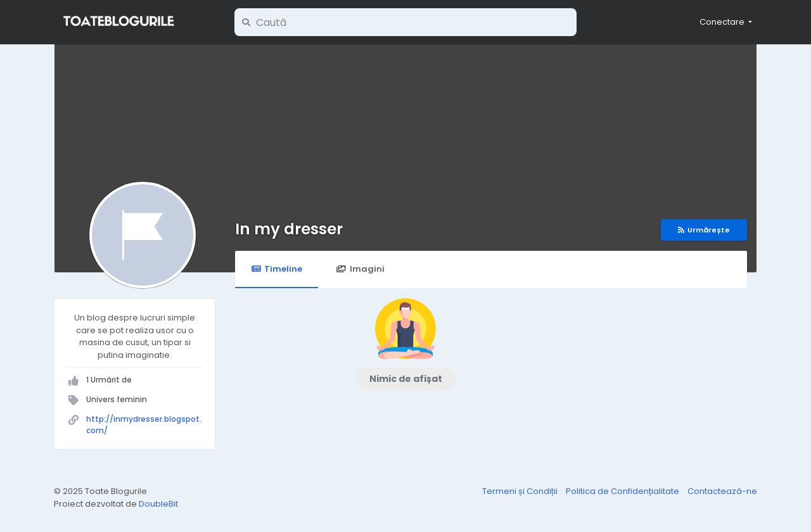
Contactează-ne (722, 491)
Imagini (360, 269)
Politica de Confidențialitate (623, 491)
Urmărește (704, 230)
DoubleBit (158, 504)
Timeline (277, 269)
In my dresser (289, 229)
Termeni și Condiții (521, 491)
